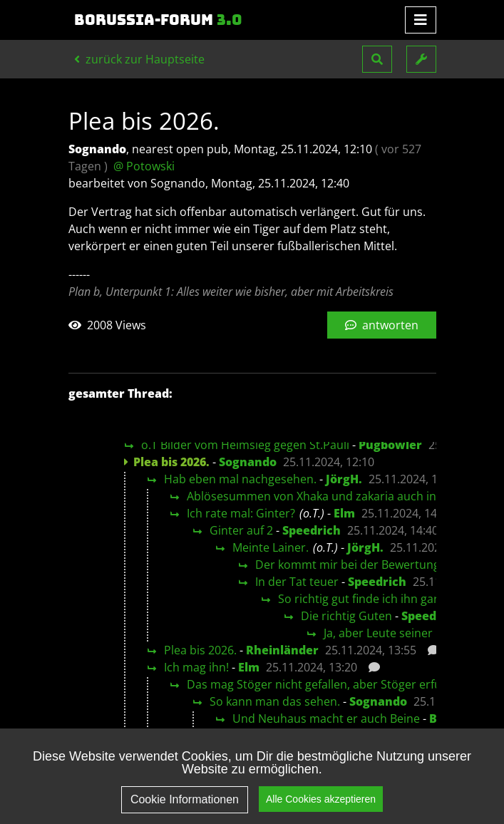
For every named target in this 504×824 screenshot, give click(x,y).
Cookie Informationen (185, 809)
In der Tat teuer (297, 582)
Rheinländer (282, 650)
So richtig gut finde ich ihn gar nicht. (375, 599)
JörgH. (344, 479)
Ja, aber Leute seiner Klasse (397, 633)
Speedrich (312, 530)
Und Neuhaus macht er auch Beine (326, 719)
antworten (382, 325)
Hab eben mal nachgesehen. (240, 479)
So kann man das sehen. (275, 701)
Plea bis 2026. (200, 650)
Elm (344, 513)
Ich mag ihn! (196, 667)
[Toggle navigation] (421, 20)
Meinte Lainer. (271, 547)
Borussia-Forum (158, 20)
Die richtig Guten (346, 616)
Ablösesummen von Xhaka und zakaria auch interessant (337, 496)
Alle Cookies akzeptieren (321, 808)
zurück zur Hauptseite (139, 59)
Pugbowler (390, 445)
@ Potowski (144, 166)
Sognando (248, 462)
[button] (377, 59)
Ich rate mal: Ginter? (241, 513)
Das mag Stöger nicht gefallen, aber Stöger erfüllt (319, 684)
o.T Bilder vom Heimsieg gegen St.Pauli (245, 445)
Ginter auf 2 (241, 530)
